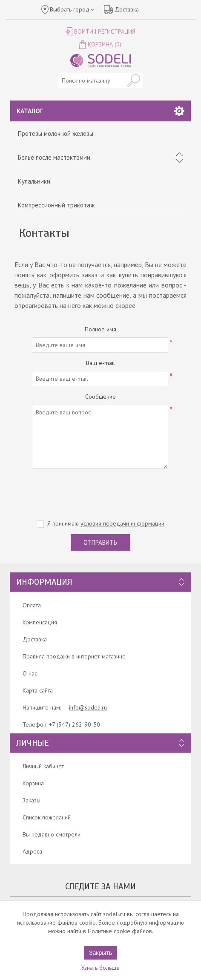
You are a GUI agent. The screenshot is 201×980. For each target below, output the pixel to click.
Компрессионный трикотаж (56, 205)
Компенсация (40, 622)
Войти (84, 32)
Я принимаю (106, 523)
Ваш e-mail (100, 363)
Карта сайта (38, 690)
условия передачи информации (122, 523)
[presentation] (100, 491)
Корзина (33, 783)
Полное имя (100, 329)
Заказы (32, 800)
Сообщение (100, 397)
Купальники (34, 181)
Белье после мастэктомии (54, 157)
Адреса (32, 851)
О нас (30, 673)
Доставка (35, 639)
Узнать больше (100, 968)
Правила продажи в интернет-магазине (74, 656)
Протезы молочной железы (56, 134)
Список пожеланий (47, 817)
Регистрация (117, 32)
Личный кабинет (43, 766)
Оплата (32, 605)
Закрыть (100, 953)
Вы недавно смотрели (52, 834)
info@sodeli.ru (88, 707)
